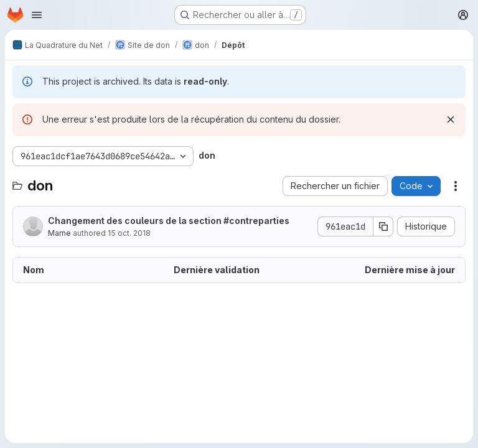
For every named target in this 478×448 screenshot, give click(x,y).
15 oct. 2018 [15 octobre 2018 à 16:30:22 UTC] (129, 233)
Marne (59, 233)
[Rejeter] (451, 119)
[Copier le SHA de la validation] (383, 226)
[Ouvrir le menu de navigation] (37, 15)
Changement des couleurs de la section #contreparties (169, 221)
